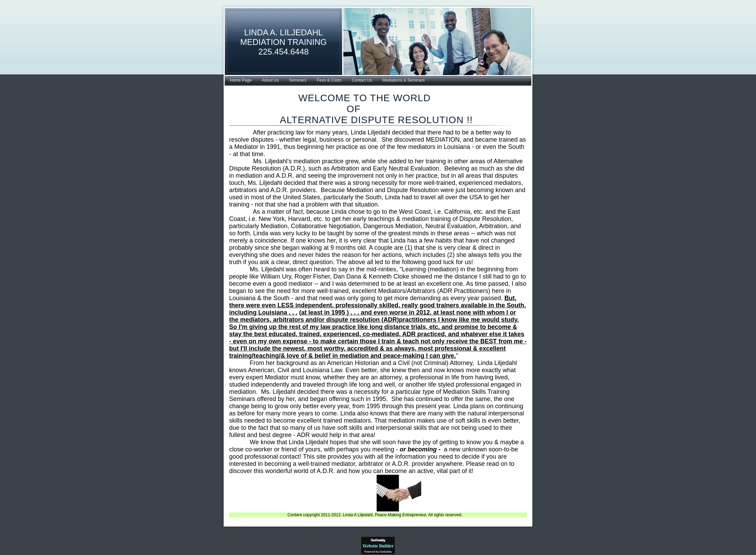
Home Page (241, 80)
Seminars (298, 80)
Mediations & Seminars (404, 80)
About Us (270, 80)
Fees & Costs (329, 80)
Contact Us (362, 80)
